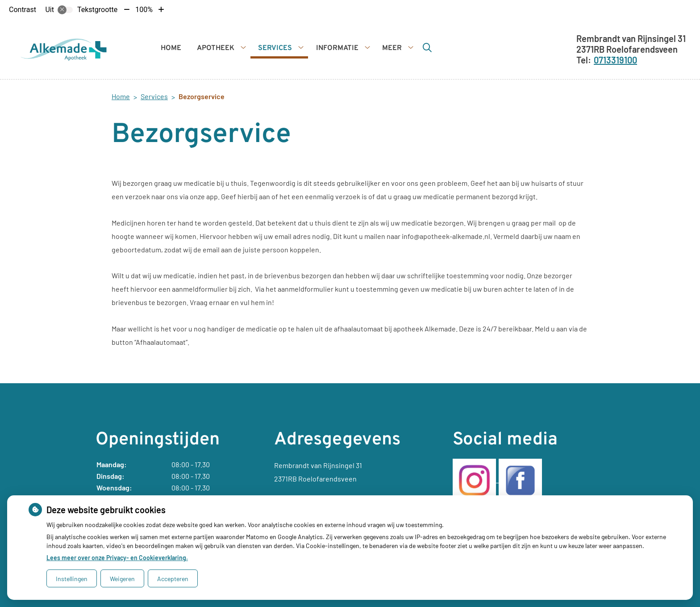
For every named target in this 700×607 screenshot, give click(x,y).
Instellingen (72, 579)
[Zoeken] (427, 47)
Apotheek (216, 48)
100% (144, 10)
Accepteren (173, 579)
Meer (392, 48)
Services (275, 48)
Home (171, 48)
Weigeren (122, 579)
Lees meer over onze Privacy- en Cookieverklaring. (117, 558)
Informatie (337, 48)
